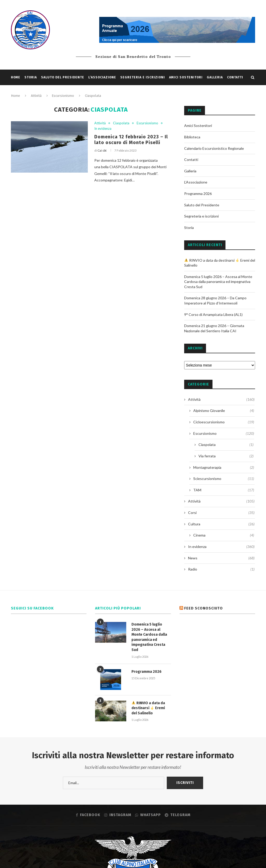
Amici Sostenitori (186, 77)
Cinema (224, 535)
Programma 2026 (198, 194)
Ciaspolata (121, 123)
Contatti (235, 77)
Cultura (221, 524)
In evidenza (103, 129)
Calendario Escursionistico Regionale (214, 148)
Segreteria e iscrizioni (143, 77)
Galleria (215, 77)
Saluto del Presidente (63, 77)
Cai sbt (102, 150)
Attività (100, 123)
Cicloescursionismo (224, 422)
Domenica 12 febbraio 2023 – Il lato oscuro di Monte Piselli (131, 140)
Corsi (221, 513)
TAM (224, 490)
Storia (31, 77)
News (221, 558)
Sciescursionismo (224, 479)
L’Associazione (102, 77)
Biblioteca (192, 137)
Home (16, 77)
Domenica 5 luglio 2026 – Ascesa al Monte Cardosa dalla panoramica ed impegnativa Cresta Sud (218, 282)
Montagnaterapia (224, 467)
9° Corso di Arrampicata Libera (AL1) (213, 314)
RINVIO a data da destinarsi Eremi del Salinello (148, 708)
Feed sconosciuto (204, 608)
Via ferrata (226, 456)
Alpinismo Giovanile (224, 411)
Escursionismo (147, 123)
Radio (221, 569)
